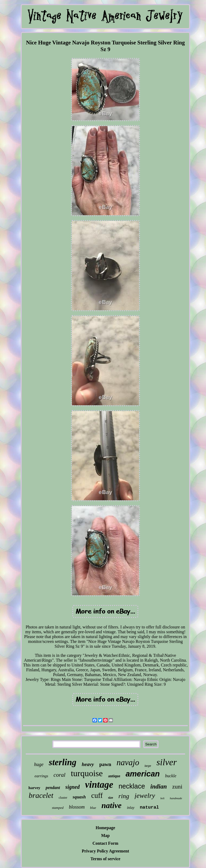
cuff (97, 795)
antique (114, 776)
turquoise (87, 773)
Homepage (106, 828)
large (148, 766)
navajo (128, 762)
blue (93, 808)
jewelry (145, 796)
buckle (171, 776)
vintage (99, 785)
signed (73, 787)
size (111, 798)
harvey (34, 788)
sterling (63, 762)
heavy (88, 764)
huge (39, 764)
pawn (105, 764)
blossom (77, 807)
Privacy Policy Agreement (106, 851)
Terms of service (105, 859)
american (143, 774)
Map (105, 835)
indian (159, 786)
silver (167, 762)
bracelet (41, 795)
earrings (41, 776)
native (111, 805)
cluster (63, 798)
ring (124, 796)
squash (79, 797)
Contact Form (105, 843)
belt (162, 798)
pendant (53, 788)
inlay (131, 808)
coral (60, 775)
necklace (132, 786)
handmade (176, 798)
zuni (177, 786)
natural (149, 807)
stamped (58, 808)
